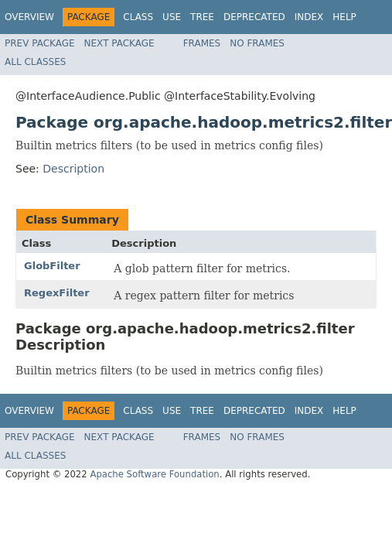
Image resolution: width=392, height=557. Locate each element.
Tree (202, 17)
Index (309, 17)
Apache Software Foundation (154, 474)
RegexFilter (57, 293)
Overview (29, 17)
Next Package (119, 43)
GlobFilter (52, 266)
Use (172, 17)
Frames (202, 43)
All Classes (35, 62)
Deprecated (254, 17)
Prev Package (40, 43)
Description (73, 169)
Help (344, 17)
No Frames (257, 43)
